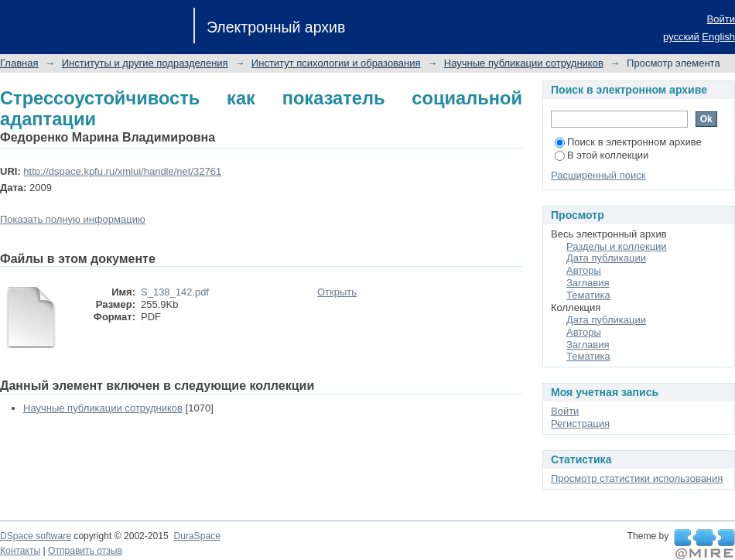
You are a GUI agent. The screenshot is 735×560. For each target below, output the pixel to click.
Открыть (337, 292)
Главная (19, 63)
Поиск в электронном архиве (628, 142)
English (718, 37)
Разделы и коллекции (617, 246)
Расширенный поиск (598, 175)
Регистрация (580, 423)
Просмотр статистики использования (637, 478)
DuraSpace (197, 536)
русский (681, 37)
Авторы (584, 270)
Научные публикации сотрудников (524, 63)
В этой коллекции (602, 155)
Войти (721, 19)
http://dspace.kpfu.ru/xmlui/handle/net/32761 (122, 171)
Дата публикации (606, 258)
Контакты (20, 551)
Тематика (588, 295)
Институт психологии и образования (336, 63)
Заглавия (588, 283)
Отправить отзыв (85, 551)
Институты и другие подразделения (145, 63)
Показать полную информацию (73, 219)
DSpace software (36, 536)
